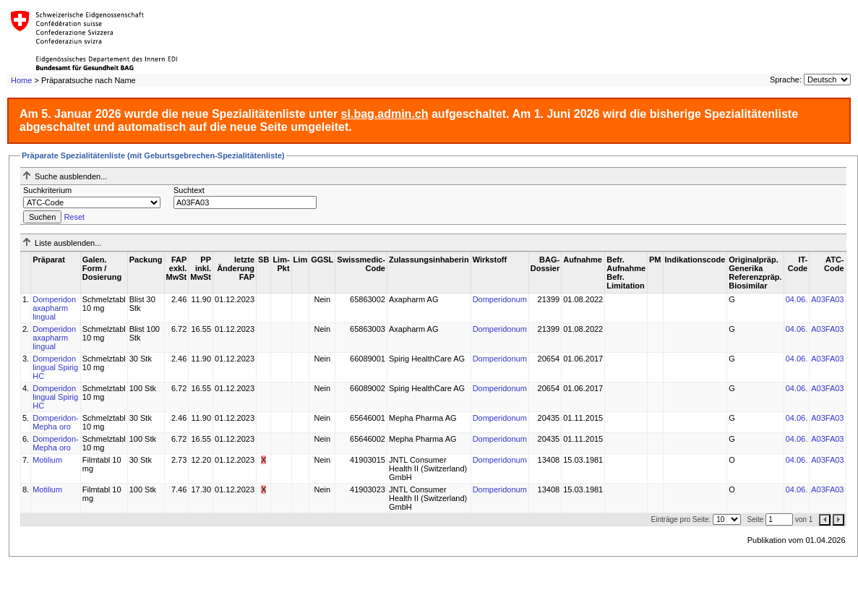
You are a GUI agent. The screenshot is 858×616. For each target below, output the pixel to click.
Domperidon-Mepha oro (56, 422)
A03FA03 (827, 299)
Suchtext (189, 190)
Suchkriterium (47, 190)
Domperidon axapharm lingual (54, 308)
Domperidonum (500, 299)
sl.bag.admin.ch (385, 114)
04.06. (797, 299)
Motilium (47, 460)
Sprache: (786, 80)
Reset (74, 217)
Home (21, 80)
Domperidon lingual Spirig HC (55, 367)
